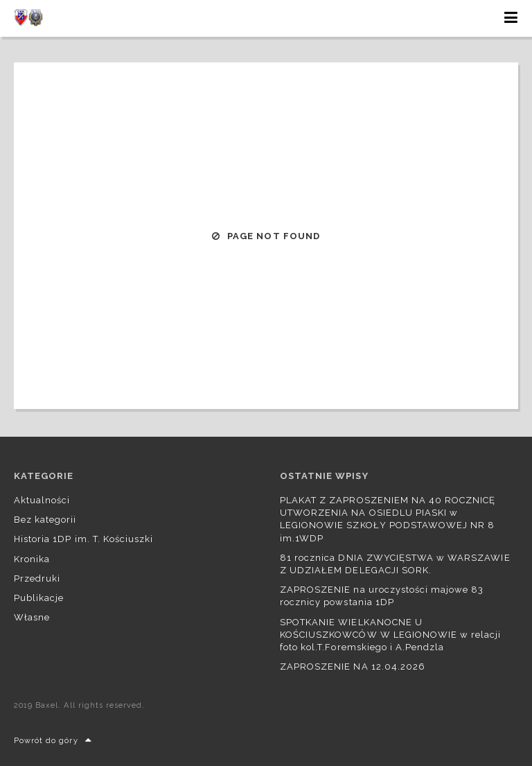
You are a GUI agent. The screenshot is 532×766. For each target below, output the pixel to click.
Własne (32, 617)
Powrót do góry (53, 741)
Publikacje (39, 598)
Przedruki (37, 578)
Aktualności (42, 500)
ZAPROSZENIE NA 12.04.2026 (353, 667)
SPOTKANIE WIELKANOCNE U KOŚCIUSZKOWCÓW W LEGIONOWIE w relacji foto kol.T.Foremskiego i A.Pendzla (390, 635)
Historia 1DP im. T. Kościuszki (83, 539)
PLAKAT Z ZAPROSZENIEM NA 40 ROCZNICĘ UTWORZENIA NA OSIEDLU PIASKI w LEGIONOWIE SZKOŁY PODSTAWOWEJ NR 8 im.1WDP (388, 519)
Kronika (32, 559)
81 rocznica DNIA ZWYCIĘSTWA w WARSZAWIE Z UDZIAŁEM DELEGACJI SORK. (395, 564)
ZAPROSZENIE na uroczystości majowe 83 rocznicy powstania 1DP (382, 596)
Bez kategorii (45, 520)
